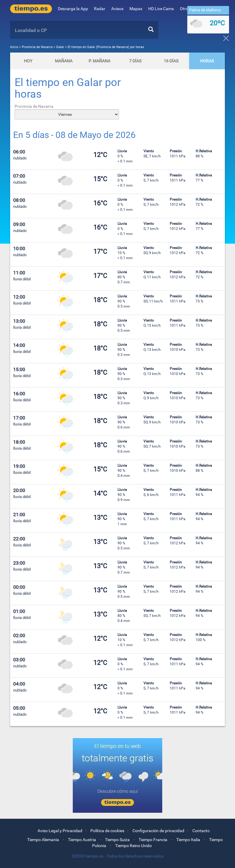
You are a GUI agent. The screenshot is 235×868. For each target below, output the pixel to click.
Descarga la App (73, 9)
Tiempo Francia (153, 840)
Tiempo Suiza (117, 840)
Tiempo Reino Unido (133, 846)
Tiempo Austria (82, 840)
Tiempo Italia (188, 840)
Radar (100, 9)
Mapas (136, 9)
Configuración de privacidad (158, 831)
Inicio (14, 47)
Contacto (201, 831)
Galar (60, 47)
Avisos (117, 9)
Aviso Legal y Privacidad (60, 831)
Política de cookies (107, 831)
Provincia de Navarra (38, 47)
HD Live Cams (161, 9)
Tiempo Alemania (43, 840)
